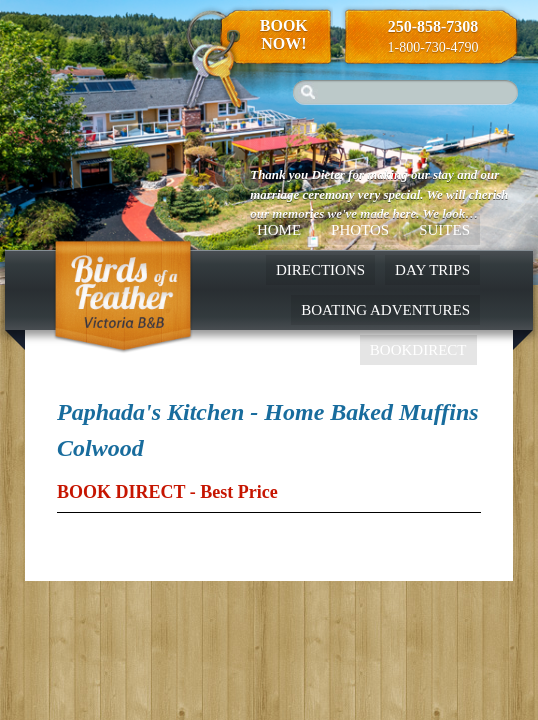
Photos (360, 230)
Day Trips (432, 270)
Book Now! (284, 34)
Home (279, 230)
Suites (444, 230)
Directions (320, 270)
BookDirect (418, 350)
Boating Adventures (385, 310)
